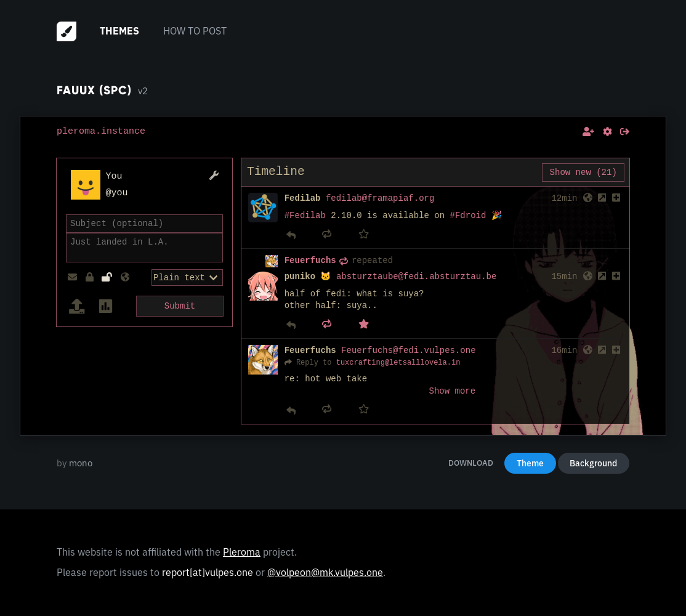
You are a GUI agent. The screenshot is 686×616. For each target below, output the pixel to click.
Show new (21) (583, 172)
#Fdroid (468, 216)
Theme (530, 463)
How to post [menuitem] (195, 31)
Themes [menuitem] (119, 31)
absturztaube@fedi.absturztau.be (416, 277)
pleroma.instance (101, 131)
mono (81, 463)
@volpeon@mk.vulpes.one (325, 572)
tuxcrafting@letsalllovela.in (398, 363)
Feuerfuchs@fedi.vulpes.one (408, 351)
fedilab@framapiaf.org (380, 199)
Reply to (314, 363)
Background (593, 463)
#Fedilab (305, 216)
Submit (180, 305)
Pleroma (242, 552)
